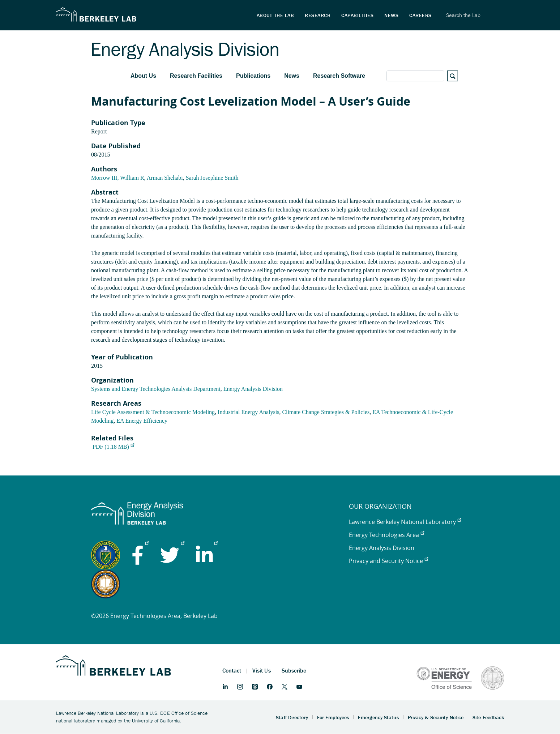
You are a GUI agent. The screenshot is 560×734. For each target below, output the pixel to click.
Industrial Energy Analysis (248, 412)
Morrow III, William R (118, 178)
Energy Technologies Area (386, 535)
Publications (253, 76)
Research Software (339, 76)
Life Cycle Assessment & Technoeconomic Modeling (153, 412)
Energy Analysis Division (253, 389)
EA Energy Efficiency (142, 421)
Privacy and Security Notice (388, 561)
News (292, 76)
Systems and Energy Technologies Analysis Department (156, 389)
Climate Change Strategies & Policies (326, 412)
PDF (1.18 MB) (113, 447)
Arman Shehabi (165, 178)
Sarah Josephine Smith (212, 178)
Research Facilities (196, 76)
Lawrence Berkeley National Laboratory (405, 522)
